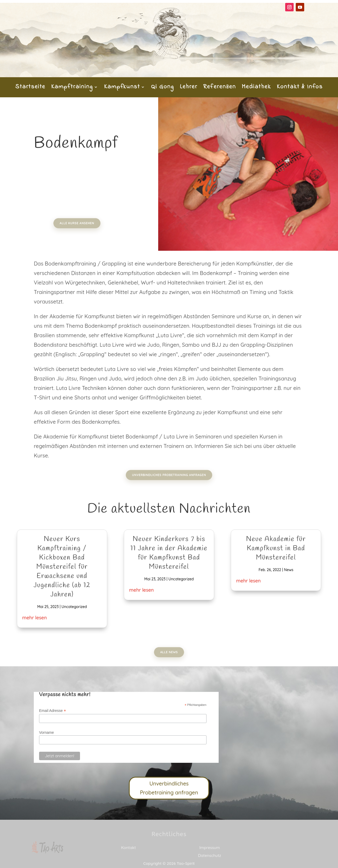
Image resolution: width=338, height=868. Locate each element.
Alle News (169, 652)
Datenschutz (210, 855)
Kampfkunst (122, 88)
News (288, 570)
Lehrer (189, 88)
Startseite (30, 88)
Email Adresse (53, 711)
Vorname (46, 732)
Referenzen (219, 88)
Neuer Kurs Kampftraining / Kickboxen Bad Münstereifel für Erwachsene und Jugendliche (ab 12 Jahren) (62, 567)
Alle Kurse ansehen (81, 223)
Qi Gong (163, 88)
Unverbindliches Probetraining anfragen (169, 475)
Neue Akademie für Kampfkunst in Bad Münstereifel (276, 549)
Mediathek (256, 88)
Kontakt (128, 848)
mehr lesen (34, 618)
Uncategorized (74, 607)
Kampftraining (72, 88)
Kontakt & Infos (300, 88)
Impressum (210, 848)
